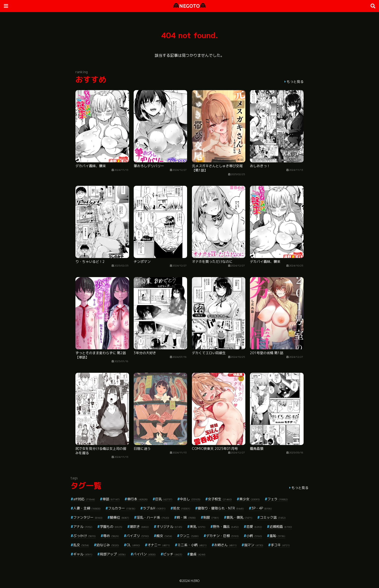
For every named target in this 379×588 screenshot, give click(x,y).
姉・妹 (186, 517)
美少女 (250, 499)
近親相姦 (281, 527)
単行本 (137, 499)
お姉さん (225, 545)
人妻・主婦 (87, 508)
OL (133, 545)
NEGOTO (189, 6)
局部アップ (113, 554)
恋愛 (254, 527)
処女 (182, 508)
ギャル (83, 554)
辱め (111, 536)
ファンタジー (88, 517)
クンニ (189, 536)
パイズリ (138, 536)
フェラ (278, 499)
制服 (211, 517)
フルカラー (122, 508)
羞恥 (277, 536)
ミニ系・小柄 (192, 545)
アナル (83, 527)
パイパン (144, 554)
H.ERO (195, 581)
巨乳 (164, 499)
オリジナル (169, 527)
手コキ (280, 545)
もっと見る (295, 82)
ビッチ (173, 554)
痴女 (164, 536)
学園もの (111, 527)
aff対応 (84, 499)
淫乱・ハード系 (153, 517)
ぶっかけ (84, 536)
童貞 (198, 554)
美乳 (198, 527)
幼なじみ (108, 545)
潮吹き (139, 527)
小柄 (254, 536)
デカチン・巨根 (222, 536)
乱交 (81, 545)
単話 (111, 499)
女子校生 (220, 499)
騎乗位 (120, 517)
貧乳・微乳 (239, 517)
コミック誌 (273, 517)
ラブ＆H (154, 508)
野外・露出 (226, 527)
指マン (254, 545)
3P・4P (262, 508)
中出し (190, 499)
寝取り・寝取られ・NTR (221, 508)
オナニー (159, 545)
